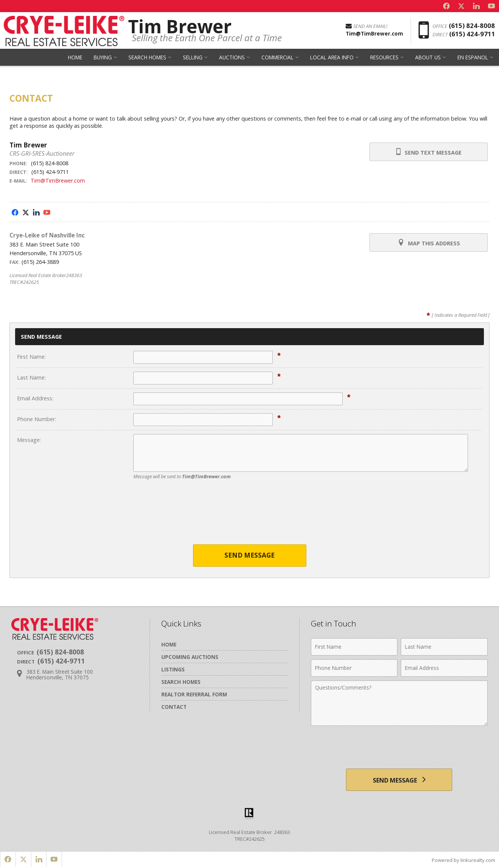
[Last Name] (444, 647)
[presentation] (250, 517)
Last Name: (31, 377)
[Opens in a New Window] (446, 6)
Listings (173, 669)
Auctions (232, 58)
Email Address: (35, 398)
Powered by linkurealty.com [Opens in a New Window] (463, 860)
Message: (29, 440)
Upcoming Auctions (190, 657)
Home (75, 58)
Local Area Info (332, 58)
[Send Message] (399, 780)
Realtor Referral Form (194, 694)
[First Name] (354, 647)
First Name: (31, 357)
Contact (174, 707)
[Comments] (399, 703)
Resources (384, 58)
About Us (428, 58)
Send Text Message (429, 152)
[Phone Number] (354, 668)
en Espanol (473, 58)
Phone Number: (36, 419)
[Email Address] (444, 668)
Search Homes (147, 58)
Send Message (249, 556)
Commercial (277, 58)
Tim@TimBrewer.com (58, 181)
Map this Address (429, 243)
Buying (103, 58)
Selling (193, 58)
